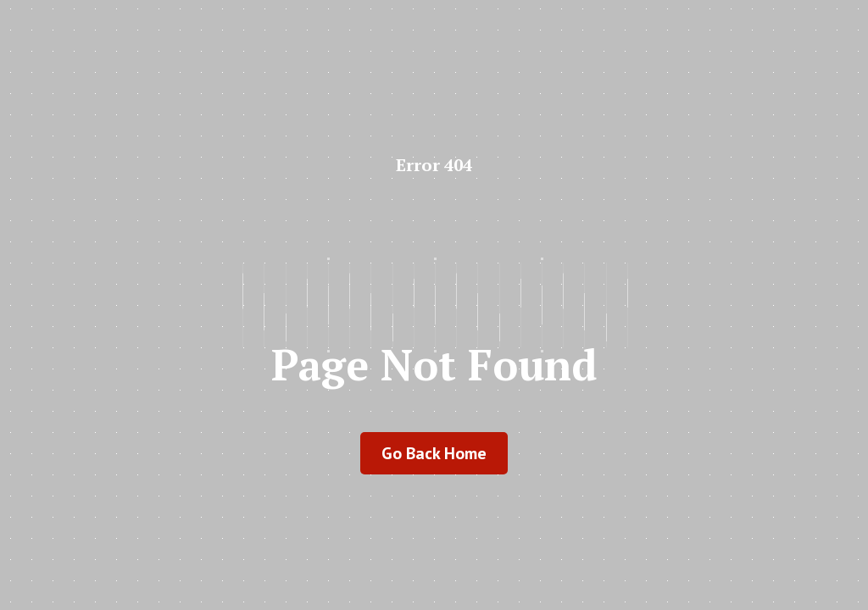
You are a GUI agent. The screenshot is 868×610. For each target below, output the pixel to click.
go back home (434, 453)
